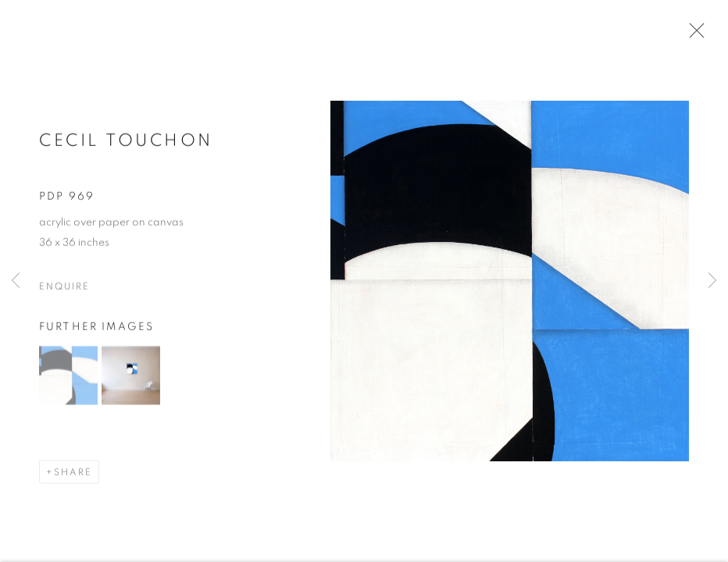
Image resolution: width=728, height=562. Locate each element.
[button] (68, 377)
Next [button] (712, 281)
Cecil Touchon (126, 141)
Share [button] (73, 473)
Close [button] (693, 35)
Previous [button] (16, 281)
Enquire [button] (64, 287)
